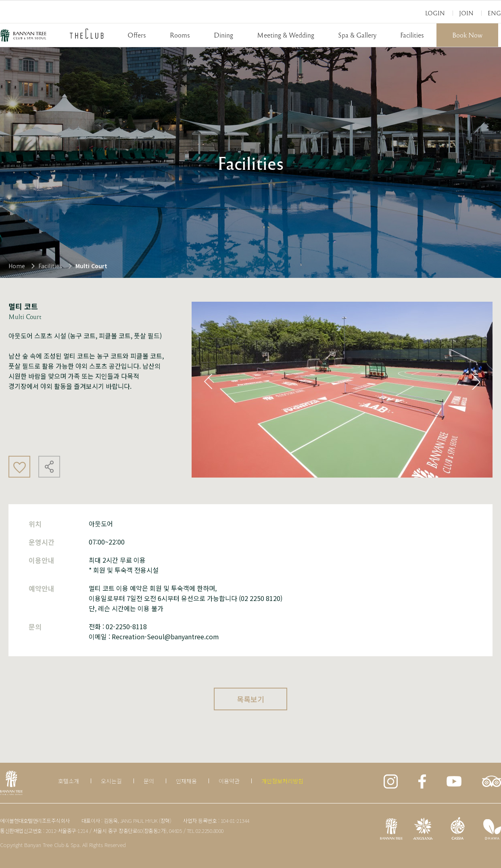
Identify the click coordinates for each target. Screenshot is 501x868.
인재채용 (186, 781)
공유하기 (49, 467)
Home (17, 266)
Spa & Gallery (357, 35)
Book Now (467, 35)
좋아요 (19, 467)
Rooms (180, 35)
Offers (137, 35)
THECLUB (87, 33)
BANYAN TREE (23, 35)
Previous (208, 382)
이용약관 (229, 781)
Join (466, 13)
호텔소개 (69, 781)
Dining (223, 35)
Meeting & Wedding (286, 35)
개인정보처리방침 (282, 781)
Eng (494, 13)
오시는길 (111, 781)
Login (435, 13)
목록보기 (250, 699)
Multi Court (91, 266)
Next (476, 382)
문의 (149, 781)
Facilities (412, 35)
